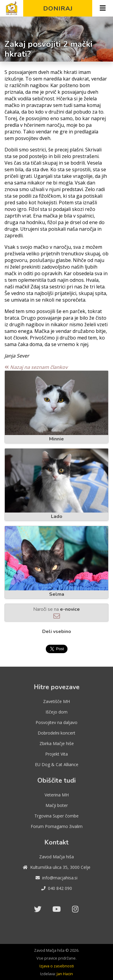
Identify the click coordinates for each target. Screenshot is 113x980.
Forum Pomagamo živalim (57, 826)
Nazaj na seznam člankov (36, 367)
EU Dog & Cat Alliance (57, 764)
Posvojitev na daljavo (56, 722)
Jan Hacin (65, 974)
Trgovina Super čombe (56, 816)
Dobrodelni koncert (56, 733)
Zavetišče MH (56, 701)
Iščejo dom (56, 712)
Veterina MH (57, 795)
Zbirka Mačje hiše (57, 743)
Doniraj (58, 8)
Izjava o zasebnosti (57, 966)
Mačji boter (57, 805)
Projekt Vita (56, 754)
